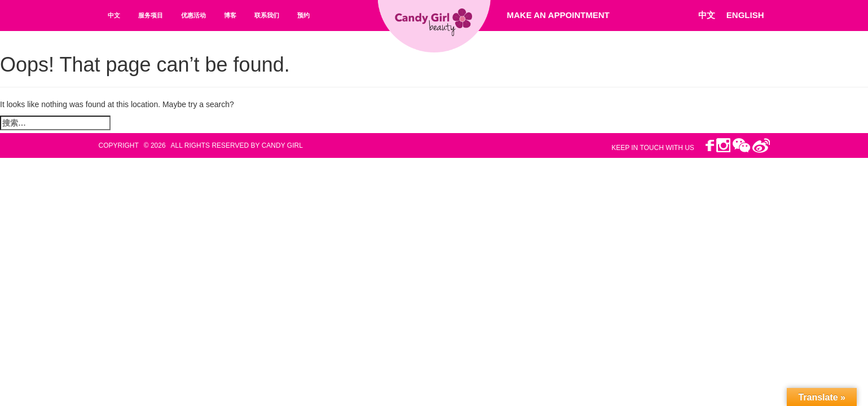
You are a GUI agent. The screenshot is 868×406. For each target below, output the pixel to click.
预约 (303, 15)
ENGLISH (745, 15)
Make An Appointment (558, 15)
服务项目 (151, 15)
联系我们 (267, 15)
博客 (230, 15)
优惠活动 (193, 15)
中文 (114, 15)
